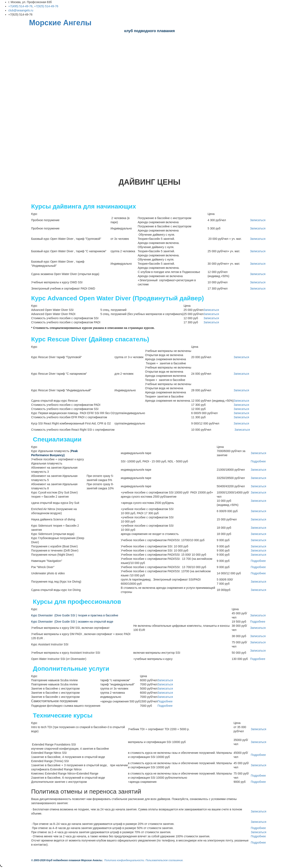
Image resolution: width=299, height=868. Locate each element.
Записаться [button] (258, 220)
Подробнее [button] (258, 461)
